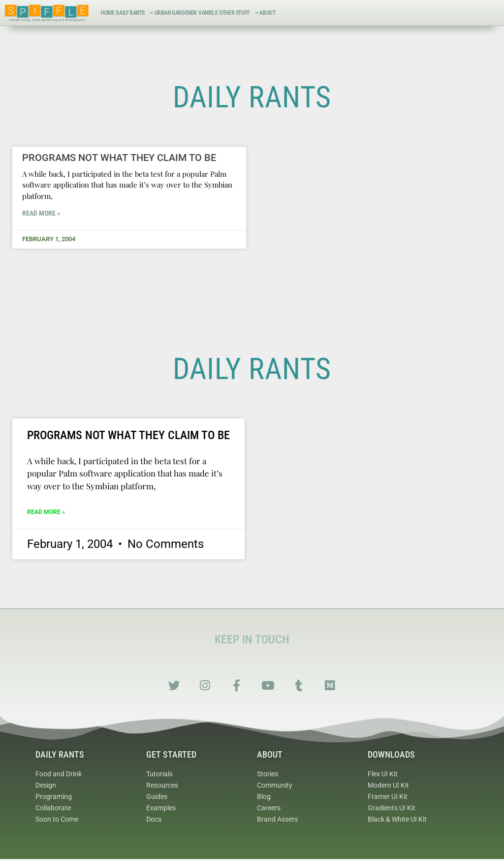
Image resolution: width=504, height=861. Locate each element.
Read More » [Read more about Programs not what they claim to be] (41, 213)
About (267, 13)
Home (108, 13)
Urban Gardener (176, 13)
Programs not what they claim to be (119, 158)
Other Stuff (238, 13)
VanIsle (208, 13)
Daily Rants (134, 13)
